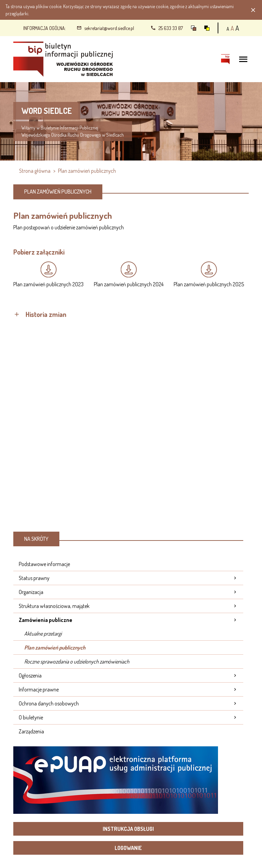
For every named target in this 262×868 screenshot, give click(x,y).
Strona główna (35, 171)
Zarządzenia (31, 731)
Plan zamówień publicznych (55, 648)
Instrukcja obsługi (128, 829)
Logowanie (128, 848)
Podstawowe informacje (44, 564)
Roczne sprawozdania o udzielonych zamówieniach (77, 661)
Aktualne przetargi (43, 634)
